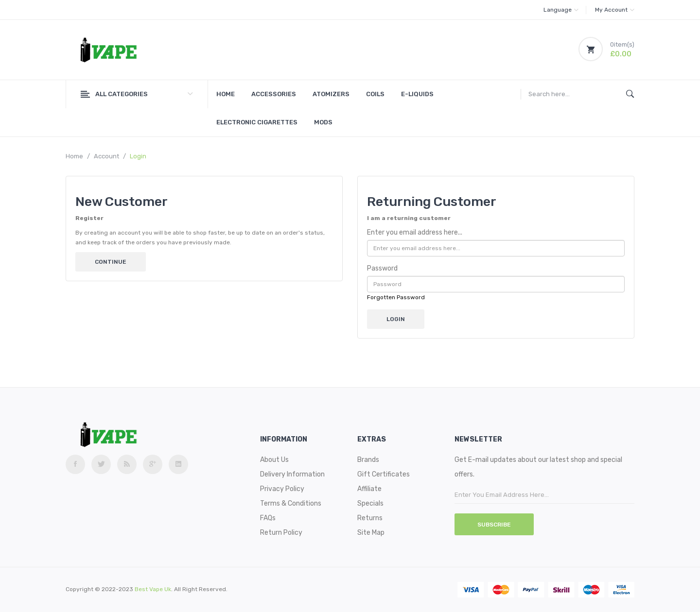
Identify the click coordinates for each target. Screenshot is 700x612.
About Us (274, 460)
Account (106, 156)
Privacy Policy (282, 489)
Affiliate (369, 489)
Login (138, 156)
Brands (368, 460)
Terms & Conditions (291, 503)
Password (382, 268)
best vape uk (153, 589)
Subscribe (494, 525)
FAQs (268, 518)
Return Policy (281, 533)
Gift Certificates (384, 474)
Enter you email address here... (415, 232)
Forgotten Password (396, 297)
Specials (370, 503)
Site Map (371, 533)
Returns (370, 518)
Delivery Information (292, 474)
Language (561, 10)
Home (74, 156)
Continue (111, 262)
